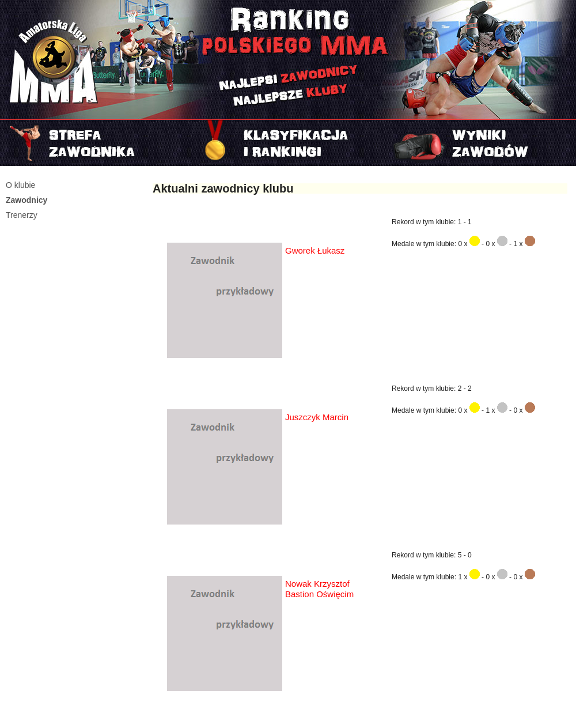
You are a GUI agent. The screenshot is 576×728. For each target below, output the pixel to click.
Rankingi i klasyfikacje (288, 143)
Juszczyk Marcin (317, 417)
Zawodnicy (26, 200)
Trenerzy (22, 215)
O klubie (20, 185)
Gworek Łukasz (315, 250)
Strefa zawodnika (96, 143)
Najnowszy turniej (480, 143)
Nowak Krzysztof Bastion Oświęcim (319, 589)
